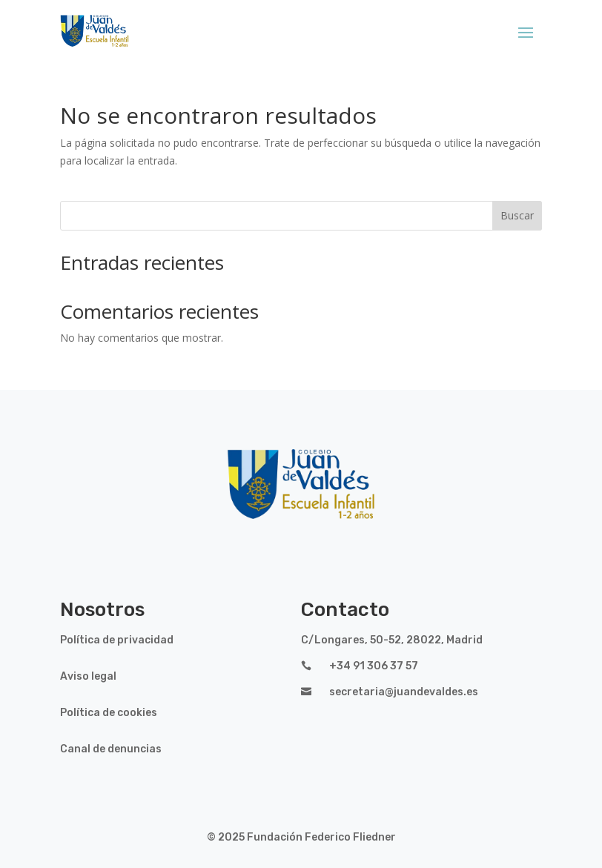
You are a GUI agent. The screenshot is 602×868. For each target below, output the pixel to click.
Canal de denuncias (111, 749)
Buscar (517, 215)
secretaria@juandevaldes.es (404, 692)
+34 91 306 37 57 (374, 666)
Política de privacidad (117, 640)
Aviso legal (88, 676)
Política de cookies (109, 713)
